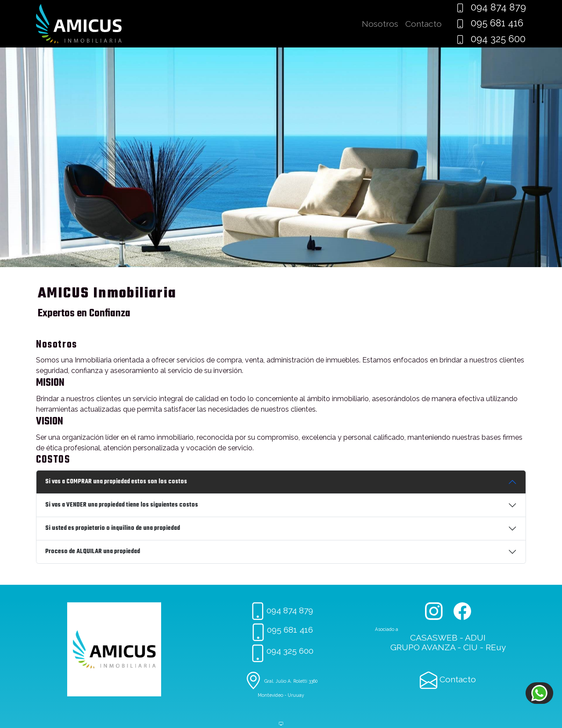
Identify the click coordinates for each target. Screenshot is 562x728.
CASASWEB (434, 637)
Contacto (423, 24)
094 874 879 (491, 7)
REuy (496, 647)
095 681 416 (490, 23)
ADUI (475, 637)
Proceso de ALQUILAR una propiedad (93, 552)
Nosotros (380, 24)
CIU (470, 647)
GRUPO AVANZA (423, 647)
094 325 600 (491, 39)
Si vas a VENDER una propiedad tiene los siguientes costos (122, 505)
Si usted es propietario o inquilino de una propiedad (113, 528)
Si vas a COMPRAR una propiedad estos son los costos (116, 482)
